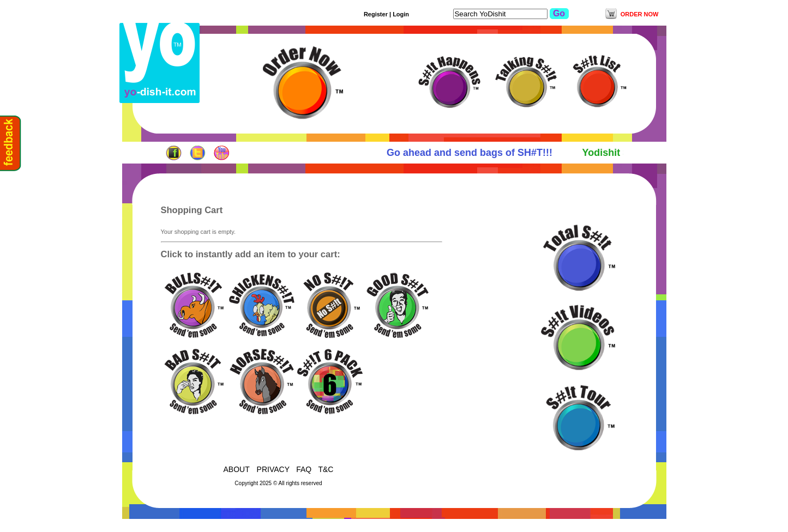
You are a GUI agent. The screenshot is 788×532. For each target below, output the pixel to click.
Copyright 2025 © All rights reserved (278, 483)
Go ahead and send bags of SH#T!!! (473, 153)
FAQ (304, 469)
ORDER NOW (640, 14)
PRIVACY (273, 469)
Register (376, 14)
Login (401, 14)
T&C (326, 469)
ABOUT (238, 469)
